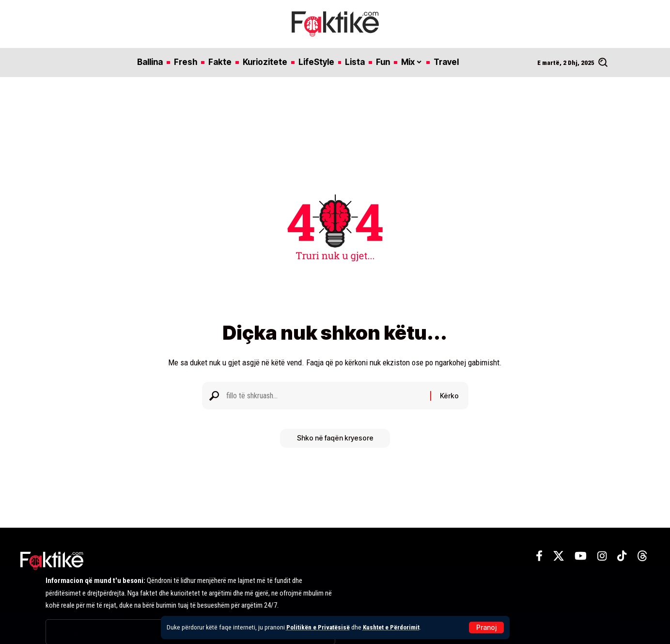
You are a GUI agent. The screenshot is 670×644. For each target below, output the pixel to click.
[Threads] (642, 556)
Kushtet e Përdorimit (392, 627)
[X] (559, 556)
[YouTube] (581, 556)
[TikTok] (622, 556)
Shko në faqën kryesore (335, 441)
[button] (486, 628)
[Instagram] (602, 556)
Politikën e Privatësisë (318, 627)
